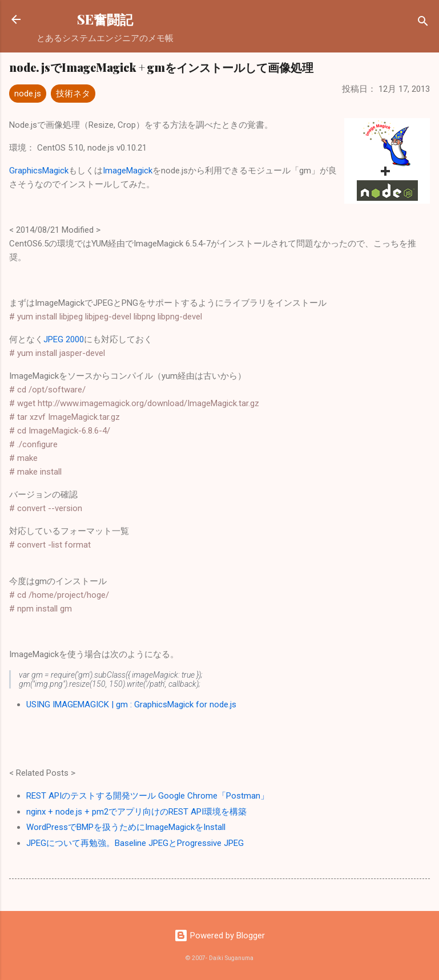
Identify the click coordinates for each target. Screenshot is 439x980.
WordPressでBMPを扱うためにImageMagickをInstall (126, 827)
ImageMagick (128, 171)
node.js (28, 94)
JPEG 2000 (64, 339)
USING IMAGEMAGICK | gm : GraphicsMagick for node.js (131, 704)
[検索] (423, 23)
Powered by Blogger (219, 936)
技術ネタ (73, 94)
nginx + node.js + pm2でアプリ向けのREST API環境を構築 (136, 812)
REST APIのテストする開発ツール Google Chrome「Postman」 (148, 796)
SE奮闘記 (105, 19)
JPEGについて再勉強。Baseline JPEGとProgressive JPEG (135, 843)
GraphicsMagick (39, 171)
